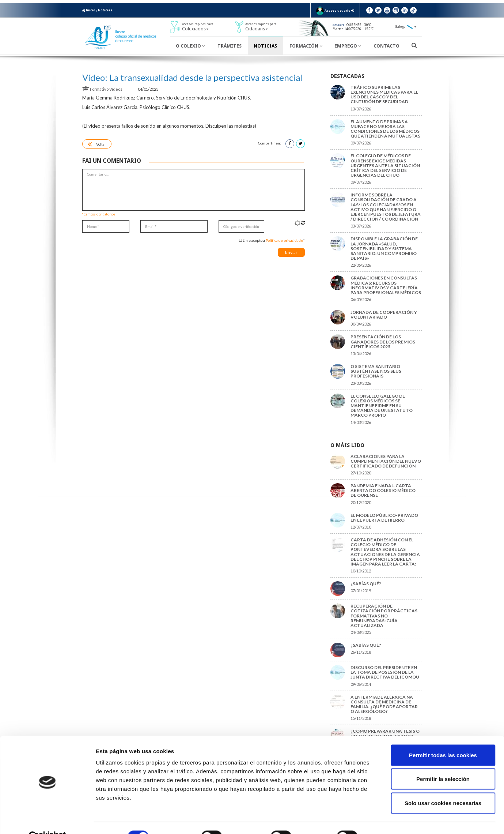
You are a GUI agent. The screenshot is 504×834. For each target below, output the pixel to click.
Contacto (386, 46)
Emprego (348, 46)
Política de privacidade (284, 240)
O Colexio (190, 46)
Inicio (89, 10)
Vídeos (116, 89)
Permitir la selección (443, 762)
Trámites (230, 46)
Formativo (96, 89)
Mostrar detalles (393, 820)
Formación (306, 46)
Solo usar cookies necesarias (443, 786)
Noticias (105, 10)
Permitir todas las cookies (443, 738)
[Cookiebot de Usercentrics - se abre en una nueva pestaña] (47, 820)
